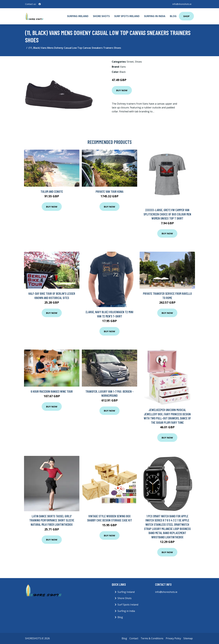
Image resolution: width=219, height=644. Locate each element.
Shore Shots (101, 16)
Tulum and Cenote (52, 191)
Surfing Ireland (78, 16)
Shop (186, 16)
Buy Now (122, 90)
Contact (134, 638)
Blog (173, 16)
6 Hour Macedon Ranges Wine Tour (52, 391)
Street (130, 62)
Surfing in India (155, 16)
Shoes (138, 62)
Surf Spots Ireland (127, 16)
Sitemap (188, 638)
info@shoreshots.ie (182, 4)
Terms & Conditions (152, 638)
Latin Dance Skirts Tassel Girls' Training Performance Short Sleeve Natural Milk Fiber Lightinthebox (52, 520)
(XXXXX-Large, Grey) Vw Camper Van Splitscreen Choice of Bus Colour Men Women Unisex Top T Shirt (167, 214)
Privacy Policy (173, 638)
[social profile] (40, 4)
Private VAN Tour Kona (109, 191)
